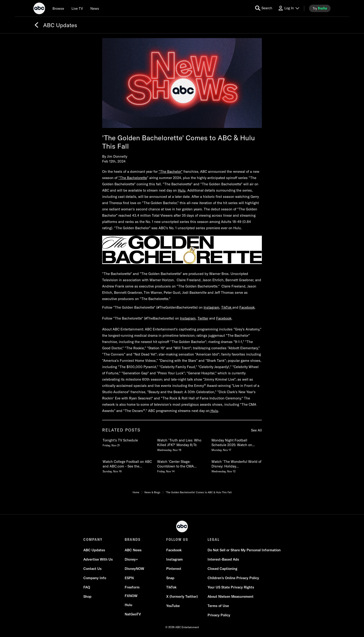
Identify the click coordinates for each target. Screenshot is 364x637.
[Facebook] (174, 550)
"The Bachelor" (171, 171)
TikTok (227, 307)
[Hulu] (128, 605)
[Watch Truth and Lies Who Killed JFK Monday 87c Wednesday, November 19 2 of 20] (182, 444)
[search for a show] (264, 8)
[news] (95, 8)
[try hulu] (320, 8)
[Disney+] (131, 559)
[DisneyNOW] (134, 569)
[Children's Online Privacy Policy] (233, 578)
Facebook (247, 307)
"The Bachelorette (133, 178)
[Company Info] (95, 578)
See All (256, 430)
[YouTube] (173, 606)
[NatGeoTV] (133, 614)
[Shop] (87, 597)
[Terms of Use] (218, 606)
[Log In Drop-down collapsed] (289, 8)
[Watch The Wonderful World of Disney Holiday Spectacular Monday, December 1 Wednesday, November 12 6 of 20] (236, 465)
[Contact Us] (93, 569)
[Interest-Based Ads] (223, 559)
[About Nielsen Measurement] (231, 597)
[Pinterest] (174, 569)
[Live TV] (77, 8)
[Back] (36, 25)
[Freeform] (132, 587)
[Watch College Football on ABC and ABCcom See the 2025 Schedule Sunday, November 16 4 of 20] (127, 465)
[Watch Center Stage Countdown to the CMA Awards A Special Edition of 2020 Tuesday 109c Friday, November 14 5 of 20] (182, 465)
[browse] (58, 8)
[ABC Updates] (94, 550)
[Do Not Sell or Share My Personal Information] (244, 550)
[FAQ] (87, 587)
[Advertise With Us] (98, 559)
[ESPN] (129, 578)
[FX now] (131, 596)
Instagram (211, 307)
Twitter (203, 318)
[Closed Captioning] (222, 569)
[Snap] (170, 578)
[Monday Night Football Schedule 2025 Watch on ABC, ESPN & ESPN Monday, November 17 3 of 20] (236, 444)
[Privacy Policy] (219, 615)
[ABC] (39, 9)
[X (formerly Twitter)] (182, 597)
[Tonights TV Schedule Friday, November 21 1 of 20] (127, 442)
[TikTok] (171, 587)
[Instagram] (174, 559)
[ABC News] (133, 550)
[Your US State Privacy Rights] (231, 587)
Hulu (182, 190)
